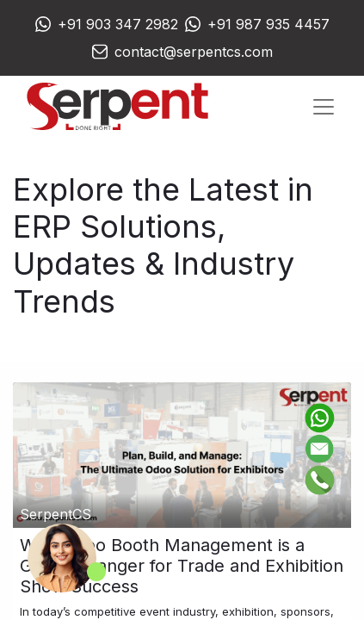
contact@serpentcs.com (194, 52)
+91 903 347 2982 (118, 24)
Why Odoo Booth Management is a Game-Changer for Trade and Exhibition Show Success (182, 566)
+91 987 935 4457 (268, 24)
